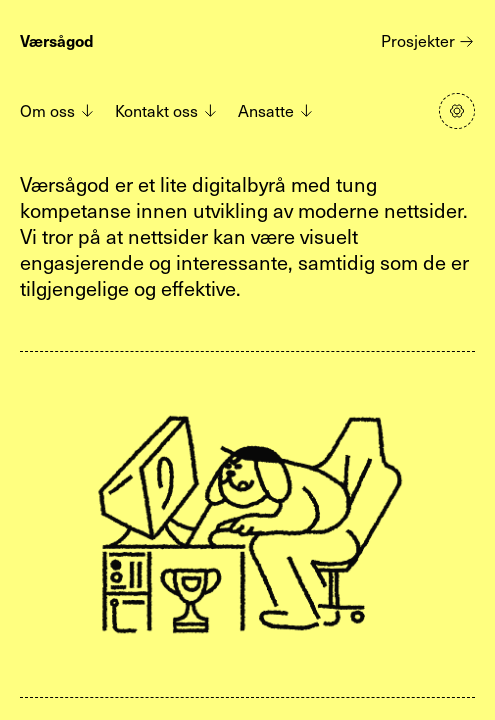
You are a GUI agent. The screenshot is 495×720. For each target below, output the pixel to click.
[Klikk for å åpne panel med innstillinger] (457, 111)
